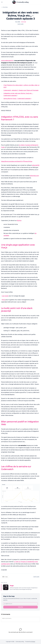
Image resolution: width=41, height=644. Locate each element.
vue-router (5, 296)
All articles (4, 7)
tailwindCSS (36, 165)
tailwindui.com (34, 176)
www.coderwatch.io (7, 61)
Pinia (3, 300)
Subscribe (20, 607)
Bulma (19, 221)
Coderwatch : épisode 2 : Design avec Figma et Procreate (21, 90)
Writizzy (33, 642)
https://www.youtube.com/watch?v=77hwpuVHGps (17, 161)
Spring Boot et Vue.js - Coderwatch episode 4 (17, 99)
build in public (21, 24)
